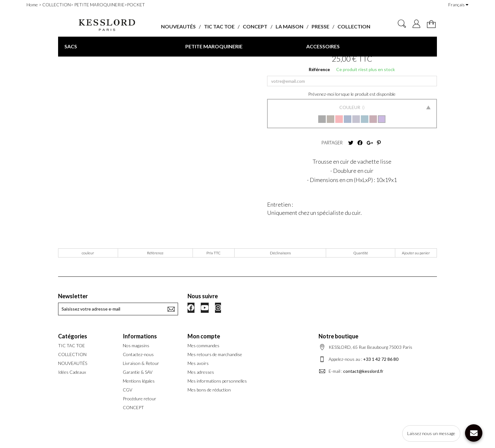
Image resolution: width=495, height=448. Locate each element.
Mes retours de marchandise (215, 354)
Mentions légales (139, 381)
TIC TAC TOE (219, 26)
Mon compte (204, 336)
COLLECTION (354, 26)
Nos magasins (136, 345)
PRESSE (320, 26)
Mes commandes (203, 345)
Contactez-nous (138, 354)
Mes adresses (201, 372)
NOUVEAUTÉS (178, 26)
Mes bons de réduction (209, 390)
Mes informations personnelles (217, 381)
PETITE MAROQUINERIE (214, 46)
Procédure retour (140, 399)
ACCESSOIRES (323, 46)
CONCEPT (255, 26)
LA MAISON (289, 26)
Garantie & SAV (138, 372)
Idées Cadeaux (72, 372)
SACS (71, 46)
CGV (128, 390)
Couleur (350, 107)
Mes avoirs (198, 363)
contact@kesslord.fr (363, 371)
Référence (319, 69)
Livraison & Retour (141, 363)
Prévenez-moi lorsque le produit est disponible (352, 94)
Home (32, 5)
